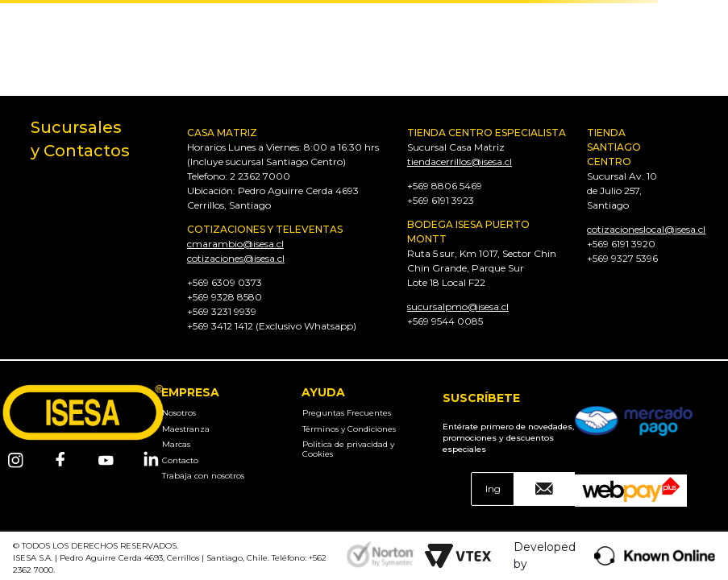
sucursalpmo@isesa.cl (458, 307)
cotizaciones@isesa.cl (236, 258)
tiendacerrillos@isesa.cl (460, 162)
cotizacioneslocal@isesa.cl (646, 229)
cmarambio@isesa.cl (235, 244)
